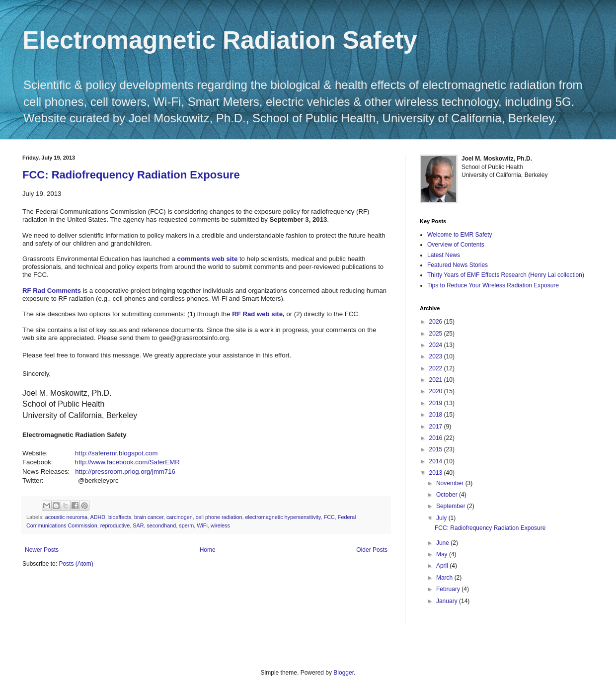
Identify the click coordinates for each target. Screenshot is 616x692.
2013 (437, 473)
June (443, 543)
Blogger (344, 673)
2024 (437, 345)
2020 (437, 391)
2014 (437, 461)
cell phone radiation (219, 517)
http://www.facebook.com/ (112, 462)
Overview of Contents (456, 245)
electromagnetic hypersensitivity (283, 517)
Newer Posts (42, 550)
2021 (437, 380)
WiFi (202, 525)
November (451, 483)
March (445, 578)
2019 (437, 403)
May (443, 554)
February (449, 589)
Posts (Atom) (76, 564)
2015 (437, 449)
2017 (437, 427)
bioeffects (120, 517)
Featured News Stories (458, 265)
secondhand (161, 525)
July (442, 518)
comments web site (208, 259)
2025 (437, 334)
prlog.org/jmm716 (150, 472)
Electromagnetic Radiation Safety (220, 40)
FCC (329, 517)
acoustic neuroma (66, 517)
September (452, 506)
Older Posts (372, 550)
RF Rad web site (257, 314)
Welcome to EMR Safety (460, 235)
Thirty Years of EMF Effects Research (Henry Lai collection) (506, 275)
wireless (220, 525)
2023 (437, 356)
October (448, 495)
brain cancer (149, 517)
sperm (186, 525)
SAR (138, 525)
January (448, 601)
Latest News (444, 255)
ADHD (98, 517)
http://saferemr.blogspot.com (116, 453)
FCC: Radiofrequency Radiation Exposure (131, 175)
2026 (437, 322)
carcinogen (180, 517)
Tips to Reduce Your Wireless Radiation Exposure (493, 285)
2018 (437, 415)
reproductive (115, 525)
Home (208, 550)
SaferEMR (165, 462)
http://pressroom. (100, 472)
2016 (437, 438)
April (443, 566)
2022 (437, 368)
